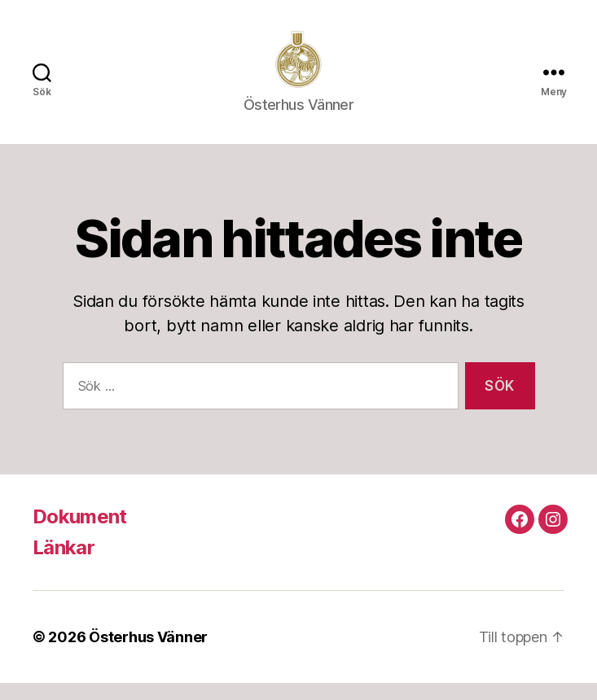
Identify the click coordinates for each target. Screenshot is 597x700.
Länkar (64, 564)
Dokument (80, 534)
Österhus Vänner (148, 654)
